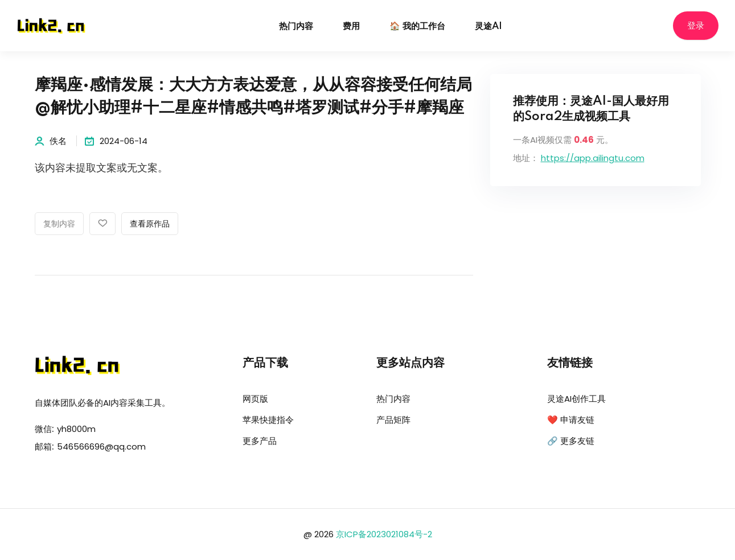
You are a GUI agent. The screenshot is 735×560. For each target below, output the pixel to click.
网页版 (255, 399)
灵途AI (488, 26)
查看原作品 (150, 224)
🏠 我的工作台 (417, 26)
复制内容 (59, 224)
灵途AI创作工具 (576, 399)
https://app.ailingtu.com (593, 158)
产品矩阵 (393, 420)
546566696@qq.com (101, 446)
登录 (696, 26)
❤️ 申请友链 (571, 420)
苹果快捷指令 (268, 420)
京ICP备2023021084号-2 (384, 534)
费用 (351, 26)
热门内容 (296, 26)
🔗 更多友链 (571, 441)
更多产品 (260, 441)
